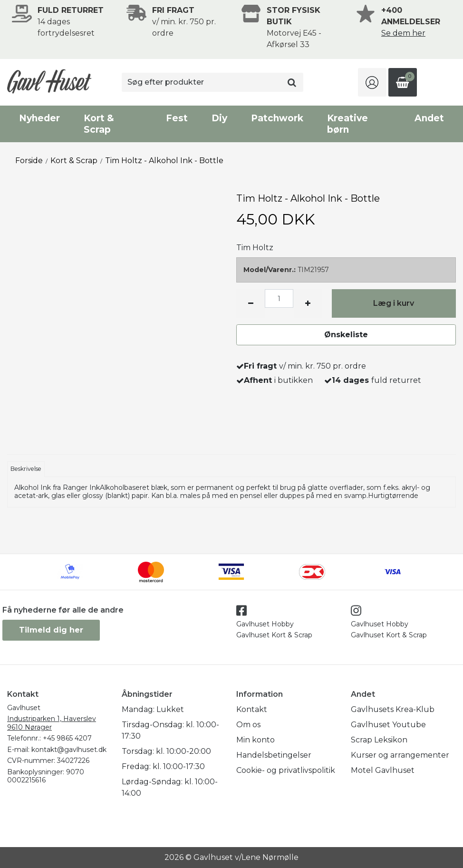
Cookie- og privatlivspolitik (286, 770)
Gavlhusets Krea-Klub (393, 709)
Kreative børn (347, 124)
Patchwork (277, 118)
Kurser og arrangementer (400, 755)
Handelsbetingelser (274, 755)
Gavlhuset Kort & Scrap (274, 635)
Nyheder (39, 118)
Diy (219, 118)
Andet (429, 118)
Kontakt (252, 709)
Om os (248, 725)
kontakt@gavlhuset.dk (69, 750)
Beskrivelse (26, 469)
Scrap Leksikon (379, 740)
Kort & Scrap (99, 124)
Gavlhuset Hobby (265, 624)
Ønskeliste (346, 335)
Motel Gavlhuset (383, 770)
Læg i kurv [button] (394, 303)
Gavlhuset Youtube (388, 725)
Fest (177, 118)
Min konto (256, 740)
